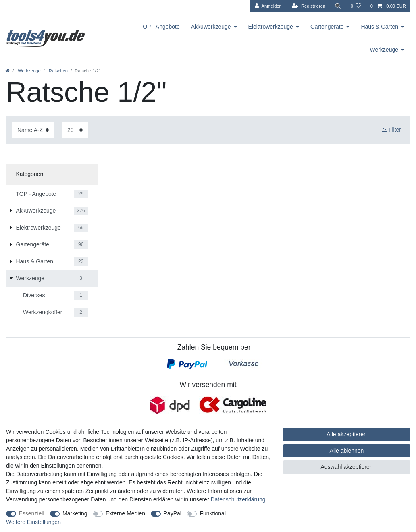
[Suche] (338, 6)
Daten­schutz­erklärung (238, 499)
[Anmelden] (268, 6)
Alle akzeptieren (347, 434)
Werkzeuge (384, 50)
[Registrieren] (309, 6)
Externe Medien (125, 513)
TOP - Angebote (160, 27)
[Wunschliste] (356, 6)
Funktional (213, 513)
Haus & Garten (380, 27)
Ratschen (58, 71)
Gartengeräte (327, 27)
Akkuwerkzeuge (211, 27)
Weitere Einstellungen (33, 522)
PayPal (173, 513)
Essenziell (32, 513)
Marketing (75, 513)
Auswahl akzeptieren (346, 467)
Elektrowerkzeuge (271, 27)
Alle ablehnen (347, 451)
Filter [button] (392, 130)
